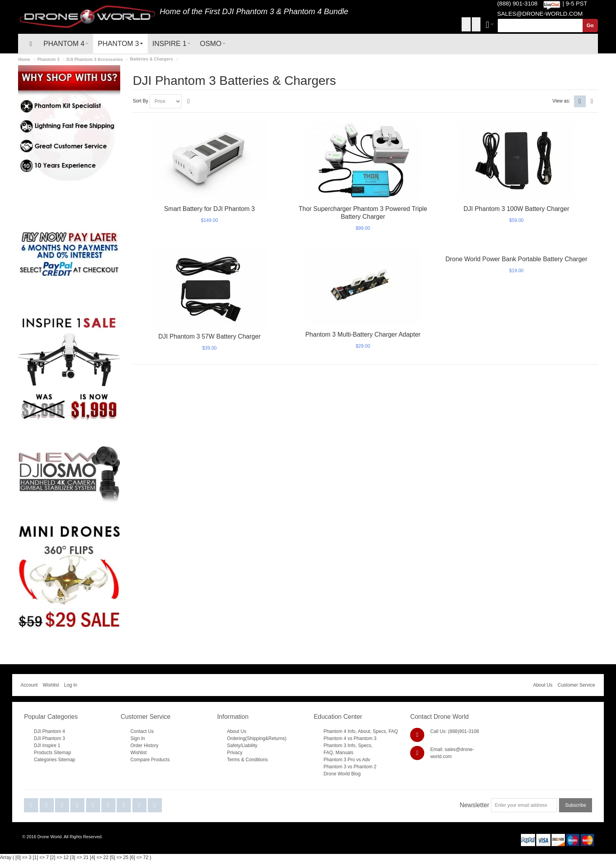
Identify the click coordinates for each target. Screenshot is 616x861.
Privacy (235, 753)
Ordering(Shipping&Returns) (257, 738)
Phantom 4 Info (339, 731)
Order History (144, 746)
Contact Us (142, 731)
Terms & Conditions (247, 760)
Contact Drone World (439, 717)
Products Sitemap (52, 753)
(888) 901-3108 (518, 3)
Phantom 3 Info (339, 746)
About (364, 731)
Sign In (138, 738)
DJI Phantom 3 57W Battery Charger (209, 336)
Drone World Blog (342, 774)
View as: (561, 101)
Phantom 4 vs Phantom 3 (350, 738)
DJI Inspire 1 (47, 746)
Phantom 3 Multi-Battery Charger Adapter (363, 334)
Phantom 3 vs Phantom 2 (350, 767)
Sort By (140, 101)
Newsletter (475, 805)
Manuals (344, 753)
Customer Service (576, 685)
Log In (71, 685)
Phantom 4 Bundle (316, 11)
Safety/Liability (242, 746)
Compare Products (150, 760)
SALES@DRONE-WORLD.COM (540, 14)
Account (29, 685)
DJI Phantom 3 (248, 11)
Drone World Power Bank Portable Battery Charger (516, 259)
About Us (543, 685)
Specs (379, 731)
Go (590, 25)
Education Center (338, 717)
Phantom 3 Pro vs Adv (347, 760)
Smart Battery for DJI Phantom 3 (210, 209)
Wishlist (51, 685)
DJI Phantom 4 (49, 731)
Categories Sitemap (54, 760)
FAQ (393, 731)
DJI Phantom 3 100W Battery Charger (516, 209)
